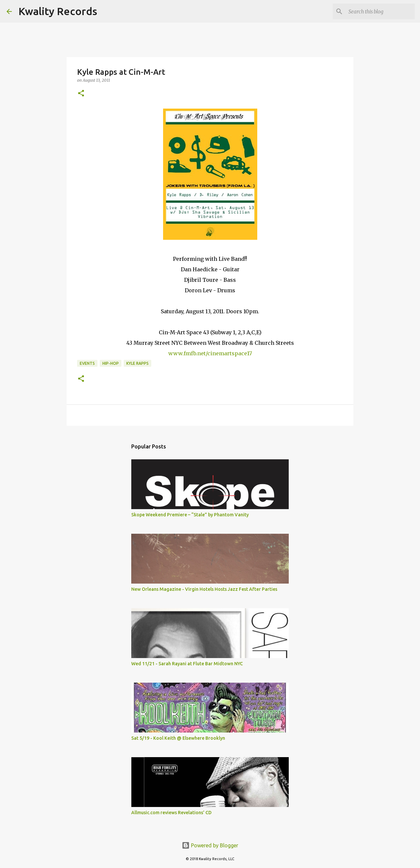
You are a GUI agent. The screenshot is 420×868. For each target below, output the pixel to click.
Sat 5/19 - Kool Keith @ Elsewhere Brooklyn (178, 738)
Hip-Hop (111, 363)
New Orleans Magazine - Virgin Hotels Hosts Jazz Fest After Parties (204, 589)
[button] (81, 94)
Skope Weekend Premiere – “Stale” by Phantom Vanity (190, 515)
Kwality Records (58, 11)
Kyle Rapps (137, 363)
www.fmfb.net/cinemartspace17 (210, 353)
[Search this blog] (380, 11)
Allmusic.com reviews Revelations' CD (171, 813)
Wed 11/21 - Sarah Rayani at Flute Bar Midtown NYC (187, 664)
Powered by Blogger (210, 845)
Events (87, 363)
